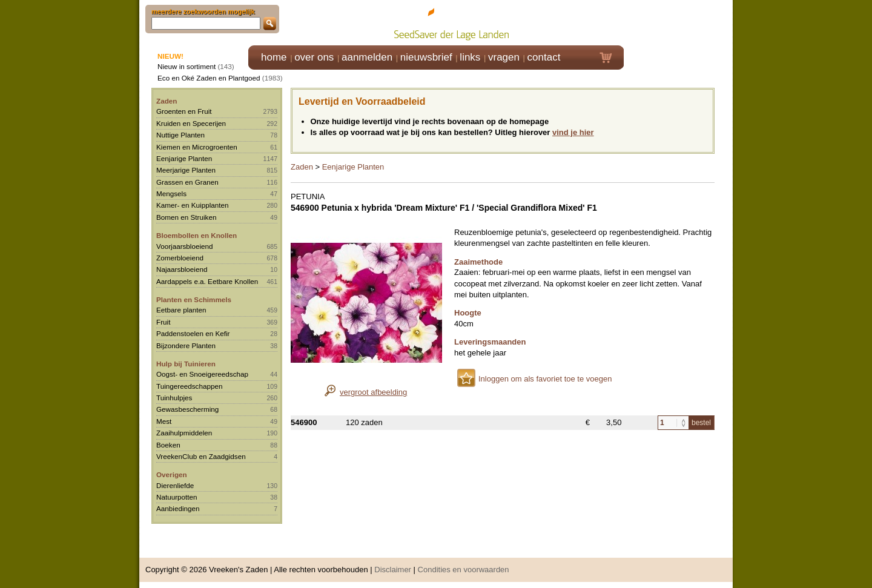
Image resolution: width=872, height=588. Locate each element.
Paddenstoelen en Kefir (193, 333)
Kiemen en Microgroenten (197, 147)
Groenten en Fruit (184, 111)
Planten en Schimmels (194, 299)
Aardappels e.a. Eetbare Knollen (207, 281)
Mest (164, 421)
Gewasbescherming (187, 409)
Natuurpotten (177, 497)
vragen (504, 57)
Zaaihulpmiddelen (184, 433)
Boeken (168, 445)
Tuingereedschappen (189, 386)
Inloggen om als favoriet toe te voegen (545, 379)
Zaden (167, 101)
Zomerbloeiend (180, 258)
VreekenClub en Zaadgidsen (201, 456)
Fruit (163, 322)
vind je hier (573, 132)
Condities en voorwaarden (464, 570)
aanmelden (367, 57)
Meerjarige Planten (186, 170)
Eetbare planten (181, 310)
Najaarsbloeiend (182, 269)
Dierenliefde (175, 485)
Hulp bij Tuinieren (186, 364)
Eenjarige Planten (184, 158)
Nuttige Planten (180, 135)
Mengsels (171, 193)
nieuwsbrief (426, 57)
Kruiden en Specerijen (191, 123)
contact (544, 57)
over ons (314, 57)
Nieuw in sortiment (187, 66)
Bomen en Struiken (186, 217)
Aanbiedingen (178, 508)
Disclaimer (393, 570)
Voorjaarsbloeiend (185, 246)
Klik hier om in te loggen (679, 22)
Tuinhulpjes (174, 398)
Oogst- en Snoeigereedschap (202, 374)
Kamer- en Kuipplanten (193, 205)
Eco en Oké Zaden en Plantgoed (209, 78)
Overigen (172, 474)
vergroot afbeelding (373, 392)
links (470, 57)
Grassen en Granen (187, 182)
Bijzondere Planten (186, 345)
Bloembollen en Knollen (197, 235)
